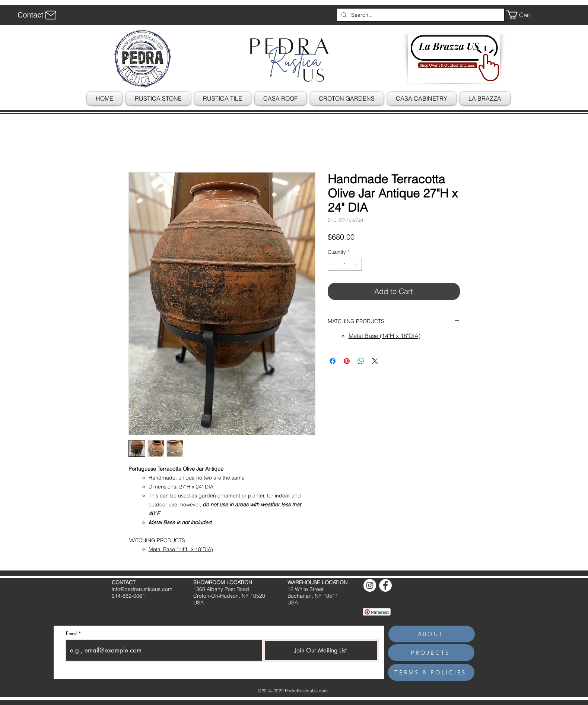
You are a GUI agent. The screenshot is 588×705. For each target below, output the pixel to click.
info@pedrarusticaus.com (142, 589)
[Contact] (38, 15)
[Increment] (356, 265)
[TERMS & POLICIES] (431, 672)
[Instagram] (370, 585)
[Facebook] (385, 585)
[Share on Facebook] (333, 361)
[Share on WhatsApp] (361, 361)
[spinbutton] (345, 265)
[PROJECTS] (431, 653)
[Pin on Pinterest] (347, 361)
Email (71, 634)
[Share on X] (375, 361)
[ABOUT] (432, 634)
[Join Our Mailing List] (321, 650)
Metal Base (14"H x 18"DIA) (181, 549)
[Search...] (420, 15)
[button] (524, 15)
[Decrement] (333, 265)
